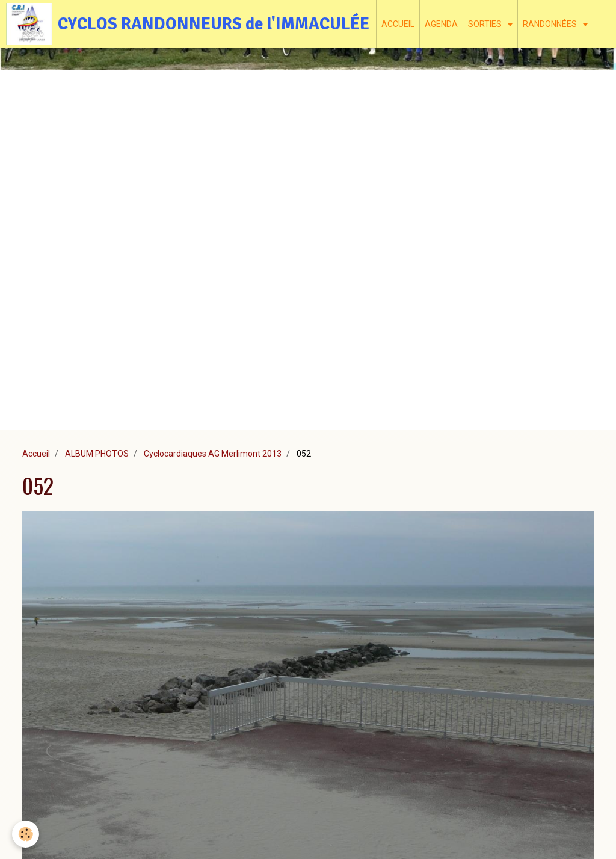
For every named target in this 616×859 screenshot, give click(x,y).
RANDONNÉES (551, 24)
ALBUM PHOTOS (97, 454)
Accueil (36, 454)
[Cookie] (26, 834)
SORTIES (486, 24)
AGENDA (441, 24)
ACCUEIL (398, 24)
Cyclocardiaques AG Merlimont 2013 (213, 454)
